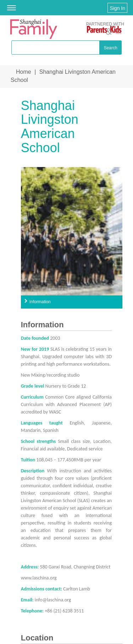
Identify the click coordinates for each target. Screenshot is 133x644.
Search (111, 48)
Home (24, 72)
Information (40, 302)
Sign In (117, 8)
